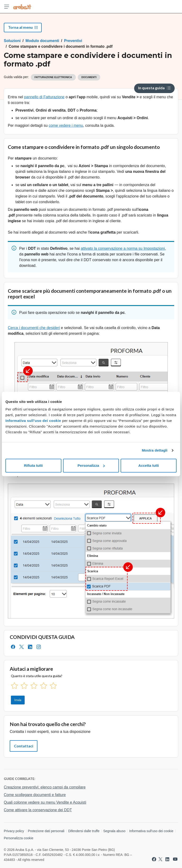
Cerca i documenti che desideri (34, 328)
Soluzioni (12, 41)
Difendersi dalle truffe (84, 831)
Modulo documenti (42, 41)
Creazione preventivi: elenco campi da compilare (45, 787)
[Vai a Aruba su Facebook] (154, 859)
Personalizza (91, 465)
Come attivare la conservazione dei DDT (38, 810)
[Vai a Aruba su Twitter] (160, 859)
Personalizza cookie (19, 838)
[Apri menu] (7, 7)
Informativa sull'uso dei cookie (151, 831)
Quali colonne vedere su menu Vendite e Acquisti (45, 802)
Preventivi (73, 41)
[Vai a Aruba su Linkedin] (167, 859)
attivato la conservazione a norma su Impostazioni (123, 248)
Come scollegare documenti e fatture (35, 795)
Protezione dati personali (46, 831)
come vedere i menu (66, 125)
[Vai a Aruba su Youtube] (175, 859)
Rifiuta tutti (33, 465)
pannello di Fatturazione (44, 97)
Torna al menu (23, 27)
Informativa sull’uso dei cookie (33, 421)
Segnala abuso (114, 831)
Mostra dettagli (155, 450)
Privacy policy (14, 831)
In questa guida (154, 88)
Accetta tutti (149, 465)
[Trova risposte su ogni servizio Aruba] (22, 7)
